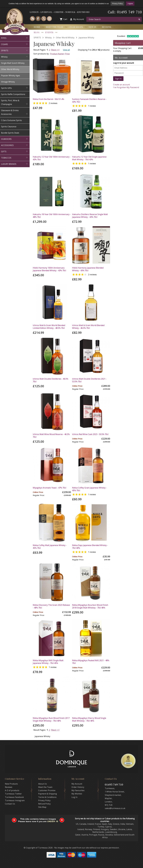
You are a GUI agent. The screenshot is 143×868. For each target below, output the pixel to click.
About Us (43, 784)
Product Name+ (57, 54)
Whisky (48, 38)
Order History (78, 787)
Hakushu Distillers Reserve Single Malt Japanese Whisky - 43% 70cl (90, 216)
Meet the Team (54, 27)
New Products (11, 784)
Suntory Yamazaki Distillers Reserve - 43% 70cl (89, 100)
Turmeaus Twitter (13, 794)
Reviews (107, 27)
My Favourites (78, 790)
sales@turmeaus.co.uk (115, 808)
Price (67, 54)
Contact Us (10, 804)
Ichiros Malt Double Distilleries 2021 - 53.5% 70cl (89, 380)
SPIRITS (37, 38)
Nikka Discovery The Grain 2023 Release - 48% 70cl (51, 606)
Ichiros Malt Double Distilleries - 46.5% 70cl (50, 380)
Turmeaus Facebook (14, 797)
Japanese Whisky (86, 38)
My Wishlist (77, 794)
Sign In (118, 79)
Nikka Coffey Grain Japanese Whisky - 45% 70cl (89, 489)
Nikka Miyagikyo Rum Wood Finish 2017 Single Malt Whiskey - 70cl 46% (51, 719)
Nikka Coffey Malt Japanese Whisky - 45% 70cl (50, 547)
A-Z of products (12, 790)
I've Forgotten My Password (126, 87)
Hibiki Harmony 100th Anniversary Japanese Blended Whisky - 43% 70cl (49, 269)
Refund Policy (44, 804)
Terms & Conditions (47, 797)
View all (66, 50)
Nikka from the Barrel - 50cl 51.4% (48, 99)
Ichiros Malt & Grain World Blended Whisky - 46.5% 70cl (88, 327)
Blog (37, 32)
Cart (65, 19)
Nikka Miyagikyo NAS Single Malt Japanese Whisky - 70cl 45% (48, 662)
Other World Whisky (65, 38)
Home (37, 27)
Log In (74, 797)
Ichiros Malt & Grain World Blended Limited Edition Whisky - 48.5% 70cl (49, 327)
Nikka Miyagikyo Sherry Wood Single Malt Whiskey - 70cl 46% (89, 719)
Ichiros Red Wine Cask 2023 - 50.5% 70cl (90, 434)
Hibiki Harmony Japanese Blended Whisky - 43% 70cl (88, 269)
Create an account (122, 85)
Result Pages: (40, 730)
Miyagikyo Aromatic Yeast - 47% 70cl (49, 488)
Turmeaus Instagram (15, 800)
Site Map (42, 807)
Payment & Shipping (48, 794)
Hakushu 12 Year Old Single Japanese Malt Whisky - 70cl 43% (89, 158)
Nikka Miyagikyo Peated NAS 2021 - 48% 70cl (91, 662)
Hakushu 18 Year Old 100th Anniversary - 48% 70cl (52, 216)
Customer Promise (47, 790)
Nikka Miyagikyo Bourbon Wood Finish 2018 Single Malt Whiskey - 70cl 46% (90, 606)
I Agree (130, 4)
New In (92, 27)
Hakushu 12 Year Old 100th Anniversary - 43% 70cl (52, 158)
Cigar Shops (76, 27)
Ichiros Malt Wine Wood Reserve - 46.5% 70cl (51, 436)
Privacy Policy (117, 4)
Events (49, 32)
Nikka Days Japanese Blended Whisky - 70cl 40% (90, 547)
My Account (79, 19)
